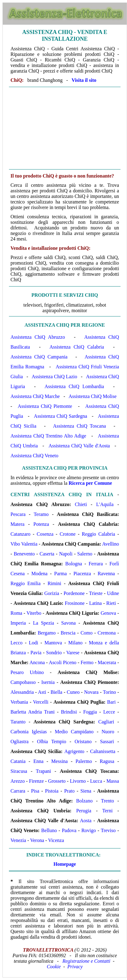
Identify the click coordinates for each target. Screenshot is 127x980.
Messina (59, 761)
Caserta (47, 554)
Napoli (66, 554)
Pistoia (52, 791)
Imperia (18, 623)
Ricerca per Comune (90, 483)
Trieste (96, 593)
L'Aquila (105, 504)
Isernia (48, 682)
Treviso (108, 830)
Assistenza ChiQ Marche (35, 396)
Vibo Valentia (24, 544)
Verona (37, 840)
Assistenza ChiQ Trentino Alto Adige (48, 436)
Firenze (36, 781)
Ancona (37, 662)
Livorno (78, 781)
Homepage (65, 864)
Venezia (18, 840)
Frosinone (75, 603)
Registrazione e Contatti (86, 961)
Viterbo (34, 613)
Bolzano (84, 801)
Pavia (36, 653)
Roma (16, 613)
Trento (108, 801)
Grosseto (57, 781)
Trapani (43, 771)
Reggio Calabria (98, 534)
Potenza (41, 524)
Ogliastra (20, 741)
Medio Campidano (74, 732)
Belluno (49, 830)
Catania (18, 761)
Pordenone (74, 593)
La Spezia (43, 623)
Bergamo (47, 633)
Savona (68, 623)
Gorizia (52, 593)
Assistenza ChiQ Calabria (77, 347)
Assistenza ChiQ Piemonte (45, 406)
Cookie (54, 967)
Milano (76, 643)
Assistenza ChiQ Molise (92, 396)
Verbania (19, 702)
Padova (69, 830)
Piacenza (82, 574)
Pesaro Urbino (27, 672)
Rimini (54, 583)
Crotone (68, 534)
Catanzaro (20, 534)
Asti (42, 692)
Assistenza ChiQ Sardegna (61, 416)
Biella (56, 692)
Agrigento (74, 751)
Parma (61, 574)
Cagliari (106, 722)
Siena (86, 791)
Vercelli (41, 702)
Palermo (84, 761)
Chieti (81, 504)
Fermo (87, 662)
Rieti (111, 603)
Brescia (68, 633)
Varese (73, 653)
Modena (39, 574)
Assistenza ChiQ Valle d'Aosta (79, 446)
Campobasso (23, 682)
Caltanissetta (103, 751)
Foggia (90, 712)
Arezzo (18, 781)
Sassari (107, 741)
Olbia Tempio (52, 741)
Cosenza (45, 534)
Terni (108, 811)
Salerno (85, 554)
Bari (112, 702)
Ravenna (106, 574)
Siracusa (19, 771)
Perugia (84, 811)
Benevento (24, 554)
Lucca (96, 781)
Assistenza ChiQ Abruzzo (38, 337)
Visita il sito (84, 80)
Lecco (16, 643)
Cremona (107, 633)
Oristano (83, 741)
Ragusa (107, 761)
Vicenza (56, 840)
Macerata (107, 662)
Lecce (109, 712)
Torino (109, 692)
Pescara (18, 514)
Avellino (111, 544)
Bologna (74, 564)
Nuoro (108, 732)
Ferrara (96, 564)
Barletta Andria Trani (33, 712)
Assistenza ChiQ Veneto (34, 456)
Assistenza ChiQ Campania (39, 357)
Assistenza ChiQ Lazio (55, 377)
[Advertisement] (65, 128)
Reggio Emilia (26, 583)
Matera (17, 524)
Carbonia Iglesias (29, 732)
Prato (69, 791)
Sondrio (54, 653)
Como (86, 633)
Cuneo (73, 692)
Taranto (18, 722)
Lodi (34, 643)
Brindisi (69, 712)
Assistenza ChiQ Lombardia (74, 386)
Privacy (75, 967)
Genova (109, 613)
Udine (113, 593)
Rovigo (89, 830)
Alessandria (22, 692)
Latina (95, 603)
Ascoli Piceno (63, 662)
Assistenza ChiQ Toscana (80, 426)
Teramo (41, 514)
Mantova (53, 643)
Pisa (35, 791)
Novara (91, 692)
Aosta (86, 821)
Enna (38, 761)
